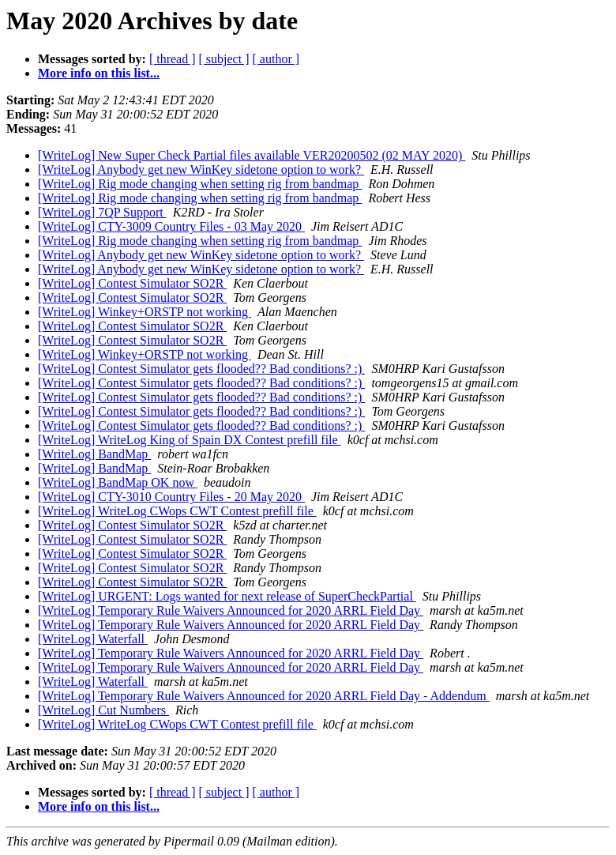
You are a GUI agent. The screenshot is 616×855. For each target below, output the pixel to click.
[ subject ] (224, 59)
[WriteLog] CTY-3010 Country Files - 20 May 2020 (171, 497)
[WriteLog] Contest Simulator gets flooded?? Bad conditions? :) (201, 369)
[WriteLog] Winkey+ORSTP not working (145, 312)
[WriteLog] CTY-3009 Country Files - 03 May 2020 (171, 226)
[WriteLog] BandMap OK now (118, 482)
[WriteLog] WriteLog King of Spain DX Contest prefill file (190, 440)
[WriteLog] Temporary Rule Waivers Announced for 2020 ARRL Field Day (231, 610)
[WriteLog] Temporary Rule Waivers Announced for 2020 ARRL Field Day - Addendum (264, 696)
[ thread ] (173, 59)
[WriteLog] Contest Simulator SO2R (132, 283)
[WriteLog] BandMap (94, 454)
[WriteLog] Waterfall (93, 639)
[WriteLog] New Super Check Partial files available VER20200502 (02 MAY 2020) (252, 155)
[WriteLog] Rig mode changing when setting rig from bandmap (200, 184)
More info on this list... (99, 73)
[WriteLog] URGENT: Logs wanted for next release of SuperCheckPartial (227, 596)
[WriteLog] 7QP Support (102, 212)
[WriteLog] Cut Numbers (103, 710)
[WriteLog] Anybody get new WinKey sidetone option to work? (201, 169)
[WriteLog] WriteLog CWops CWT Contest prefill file (177, 511)
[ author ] (276, 59)
